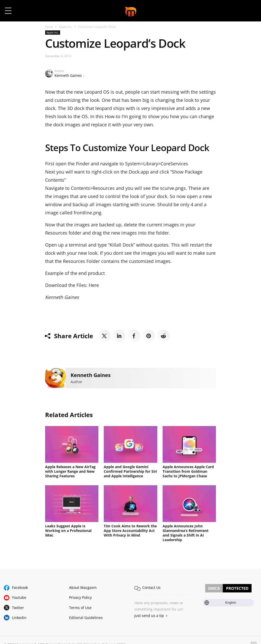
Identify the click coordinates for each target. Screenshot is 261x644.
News (49, 27)
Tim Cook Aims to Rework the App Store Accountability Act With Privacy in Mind (130, 531)
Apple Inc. (66, 27)
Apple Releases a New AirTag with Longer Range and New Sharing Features (70, 471)
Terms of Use (80, 608)
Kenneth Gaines (68, 75)
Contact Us (151, 587)
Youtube (19, 597)
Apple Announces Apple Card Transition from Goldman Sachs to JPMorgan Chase (188, 471)
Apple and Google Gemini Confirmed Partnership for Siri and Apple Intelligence (130, 471)
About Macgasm (83, 587)
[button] (250, 11)
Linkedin (19, 618)
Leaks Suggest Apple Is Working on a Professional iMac (68, 531)
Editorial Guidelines (86, 618)
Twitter (18, 608)
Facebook (20, 587)
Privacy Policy (80, 597)
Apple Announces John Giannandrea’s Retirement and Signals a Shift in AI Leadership (186, 533)
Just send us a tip (149, 616)
